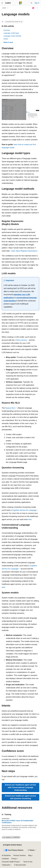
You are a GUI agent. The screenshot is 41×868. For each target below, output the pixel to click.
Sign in (37, 3)
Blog (30, 855)
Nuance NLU (10, 408)
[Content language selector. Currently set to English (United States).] (12, 845)
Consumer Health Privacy (10, 862)
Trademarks (6, 865)
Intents (6, 39)
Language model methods (12, 36)
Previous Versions (19, 855)
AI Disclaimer (6, 855)
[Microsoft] (21, 3)
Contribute (5, 859)
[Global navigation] (2, 3)
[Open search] (31, 3)
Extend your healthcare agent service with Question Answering (21, 797)
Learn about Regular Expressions (24, 251)
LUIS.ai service (21, 340)
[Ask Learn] (33, 8)
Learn (4, 8)
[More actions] (37, 8)
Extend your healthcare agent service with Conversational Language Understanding (21, 787)
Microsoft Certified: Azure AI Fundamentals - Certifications (18, 822)
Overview (7, 30)
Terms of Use (28, 862)
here (30, 519)
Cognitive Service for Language (24, 510)
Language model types (11, 33)
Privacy (14, 859)
